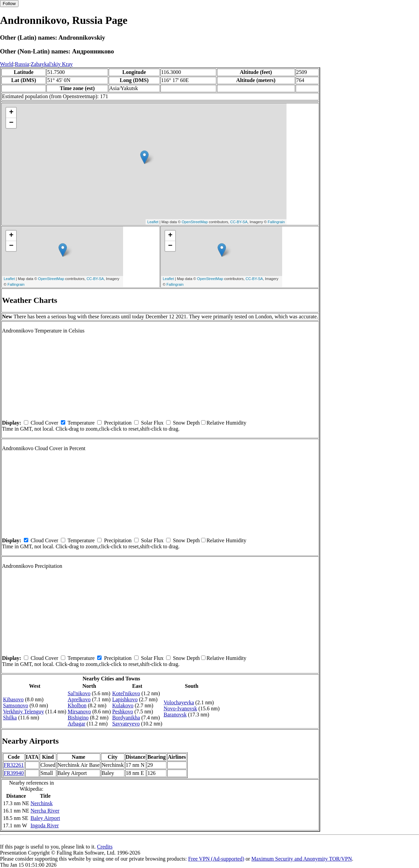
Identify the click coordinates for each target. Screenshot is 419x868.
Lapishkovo (125, 699)
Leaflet (153, 222)
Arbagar (76, 724)
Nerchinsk (42, 803)
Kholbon (77, 705)
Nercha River (45, 811)
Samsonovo (16, 705)
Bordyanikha (126, 718)
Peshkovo (123, 712)
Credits (105, 847)
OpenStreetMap (195, 222)
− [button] (11, 123)
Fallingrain (276, 222)
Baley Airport (45, 818)
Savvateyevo (126, 724)
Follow (9, 4)
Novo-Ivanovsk (180, 708)
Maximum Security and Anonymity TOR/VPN (302, 859)
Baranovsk (175, 715)
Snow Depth (186, 423)
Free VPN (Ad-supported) (216, 859)
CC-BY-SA (239, 222)
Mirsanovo (79, 712)
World (7, 64)
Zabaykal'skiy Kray (52, 64)
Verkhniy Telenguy (24, 712)
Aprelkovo (79, 699)
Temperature (81, 423)
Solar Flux (152, 423)
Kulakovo (123, 705)
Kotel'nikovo (126, 693)
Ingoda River (45, 825)
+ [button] (11, 113)
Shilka (10, 718)
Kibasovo (13, 699)
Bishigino (78, 718)
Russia (22, 64)
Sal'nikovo (79, 693)
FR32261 (14, 765)
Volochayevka (179, 702)
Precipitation (118, 423)
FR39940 (14, 773)
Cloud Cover (44, 423)
